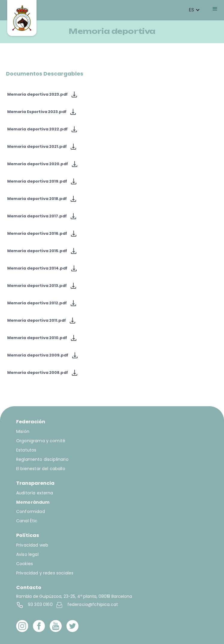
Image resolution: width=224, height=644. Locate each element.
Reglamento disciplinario (42, 459)
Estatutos (26, 450)
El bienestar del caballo (41, 469)
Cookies (25, 564)
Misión (23, 431)
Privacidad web (32, 545)
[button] (195, 10)
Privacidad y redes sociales (45, 573)
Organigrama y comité (41, 441)
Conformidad (31, 511)
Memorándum (33, 502)
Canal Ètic (27, 521)
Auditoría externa (35, 493)
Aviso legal (27, 554)
